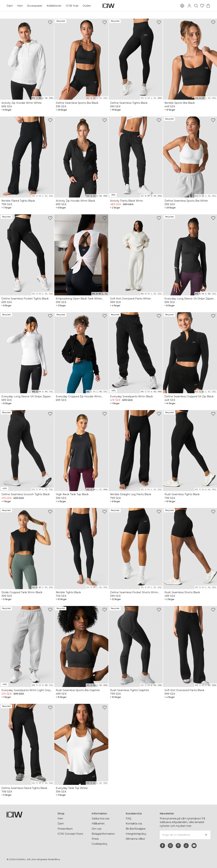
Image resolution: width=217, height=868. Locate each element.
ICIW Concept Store (70, 834)
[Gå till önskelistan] (202, 6)
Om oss (96, 829)
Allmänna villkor (135, 839)
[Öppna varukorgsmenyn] (208, 6)
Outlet (87, 6)
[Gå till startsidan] (108, 6)
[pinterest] (178, 846)
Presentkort (65, 829)
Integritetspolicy (136, 834)
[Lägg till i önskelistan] (50, 22)
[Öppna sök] (196, 6)
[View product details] (27, 65)
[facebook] (162, 846)
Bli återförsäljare (136, 829)
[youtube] (194, 846)
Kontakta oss (134, 824)
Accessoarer (35, 6)
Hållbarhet (98, 824)
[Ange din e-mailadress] (180, 835)
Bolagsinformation (103, 834)
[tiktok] (186, 846)
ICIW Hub (72, 6)
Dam (10, 6)
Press (95, 839)
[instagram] (170, 846)
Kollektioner (54, 6)
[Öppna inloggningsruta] (189, 6)
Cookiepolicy (100, 844)
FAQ (128, 819)
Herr (20, 6)
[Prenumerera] (206, 835)
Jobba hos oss (100, 819)
